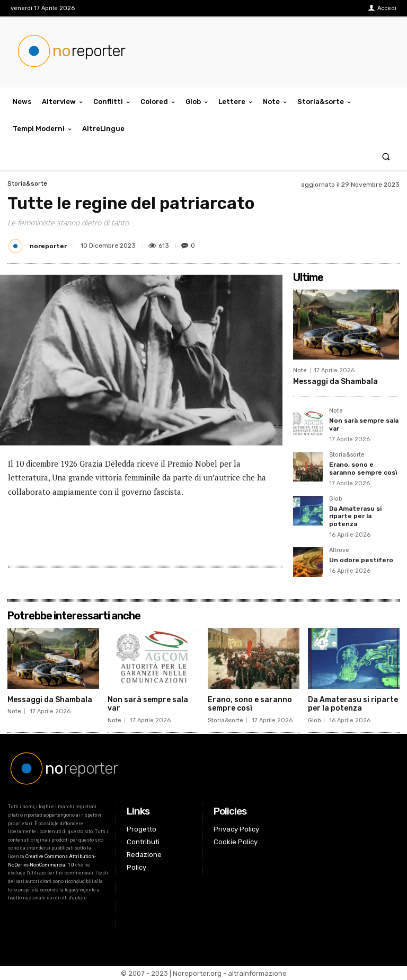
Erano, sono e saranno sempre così (363, 468)
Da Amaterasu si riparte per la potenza (355, 516)
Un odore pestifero (361, 560)
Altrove (339, 550)
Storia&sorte (27, 183)
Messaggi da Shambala (335, 382)
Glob (335, 499)
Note (300, 370)
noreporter (48, 246)
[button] (386, 156)
